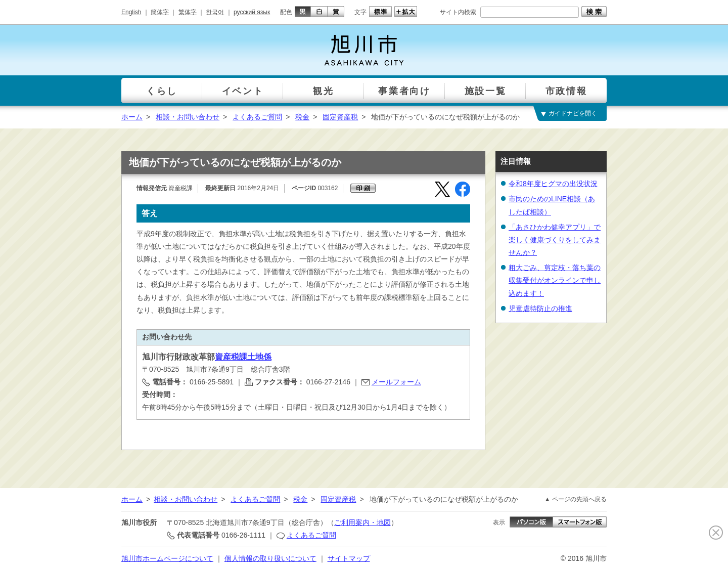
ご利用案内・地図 (362, 522)
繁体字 (188, 12)
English (131, 12)
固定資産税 (340, 117)
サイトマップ (349, 558)
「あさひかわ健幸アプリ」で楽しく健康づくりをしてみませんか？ (555, 240)
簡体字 (160, 12)
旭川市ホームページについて (167, 558)
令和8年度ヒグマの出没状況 (553, 184)
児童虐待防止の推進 (540, 309)
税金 (302, 117)
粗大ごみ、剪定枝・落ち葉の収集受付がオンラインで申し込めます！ (555, 280)
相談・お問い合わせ (188, 117)
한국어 (215, 12)
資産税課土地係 (243, 357)
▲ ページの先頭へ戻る (576, 499)
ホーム (132, 117)
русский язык (252, 12)
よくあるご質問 (257, 117)
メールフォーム (396, 382)
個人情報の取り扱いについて (270, 558)
